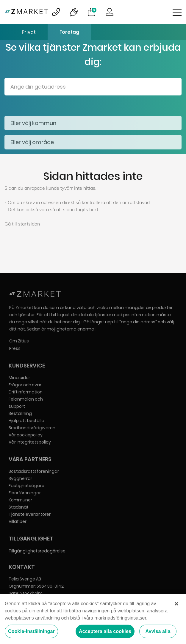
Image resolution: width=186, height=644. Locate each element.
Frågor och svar (25, 385)
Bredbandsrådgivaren (32, 428)
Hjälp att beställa (26, 421)
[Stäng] (176, 604)
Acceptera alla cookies (105, 632)
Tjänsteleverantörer (30, 514)
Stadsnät (19, 507)
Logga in (110, 12)
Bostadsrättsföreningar (34, 471)
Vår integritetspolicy (30, 442)
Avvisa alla (158, 632)
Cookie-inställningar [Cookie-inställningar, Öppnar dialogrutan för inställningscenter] (31, 632)
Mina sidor (19, 378)
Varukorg (94, 10)
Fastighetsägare (26, 486)
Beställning (20, 413)
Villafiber (18, 521)
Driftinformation (26, 392)
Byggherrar (20, 478)
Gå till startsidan (22, 224)
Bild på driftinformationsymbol (74, 12)
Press (15, 348)
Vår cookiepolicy (26, 435)
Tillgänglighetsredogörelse (37, 551)
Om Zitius (19, 341)
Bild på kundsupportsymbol (56, 12)
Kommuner (20, 500)
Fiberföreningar (25, 493)
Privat (29, 32)
